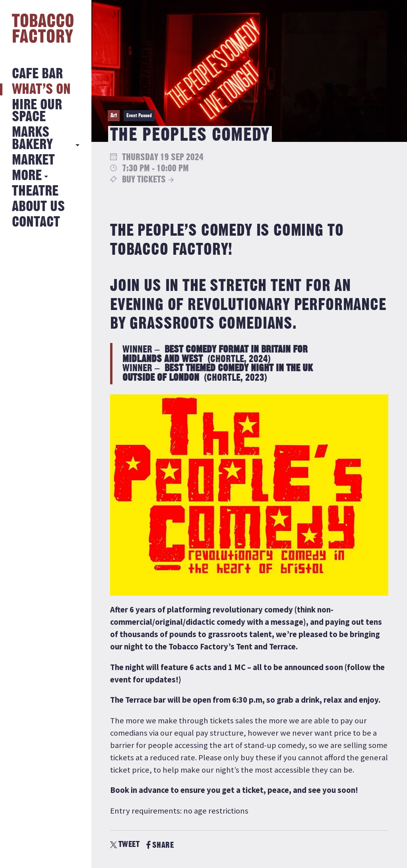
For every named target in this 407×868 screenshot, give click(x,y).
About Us (38, 207)
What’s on (41, 90)
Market (33, 160)
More (27, 176)
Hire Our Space (37, 111)
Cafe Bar (37, 74)
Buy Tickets (144, 180)
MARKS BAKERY (32, 139)
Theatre (35, 191)
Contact (36, 222)
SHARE (160, 845)
